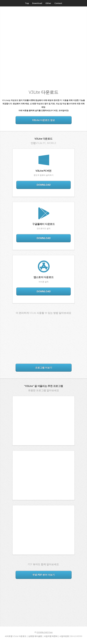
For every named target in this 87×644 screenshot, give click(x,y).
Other (48, 3)
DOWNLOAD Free (45, 632)
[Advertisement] (43, 33)
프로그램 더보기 (44, 368)
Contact (58, 3)
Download (37, 3)
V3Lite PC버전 (43, 171)
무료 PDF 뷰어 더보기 (43, 575)
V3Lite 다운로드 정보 (43, 120)
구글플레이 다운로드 (43, 224)
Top (27, 3)
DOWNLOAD (44, 185)
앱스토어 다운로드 (44, 277)
